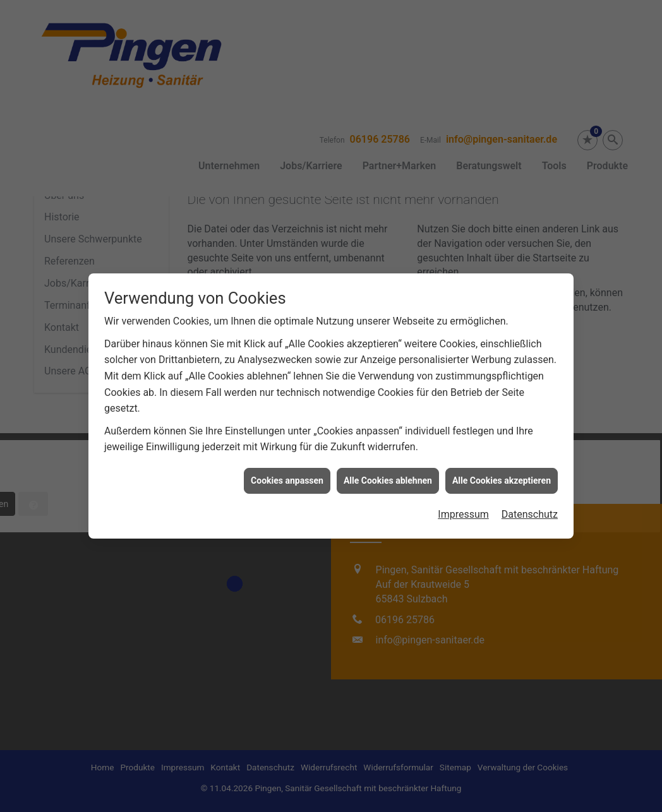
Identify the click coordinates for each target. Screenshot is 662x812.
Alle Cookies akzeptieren (502, 470)
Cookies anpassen (287, 470)
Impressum (463, 505)
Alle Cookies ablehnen (388, 470)
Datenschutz (530, 505)
